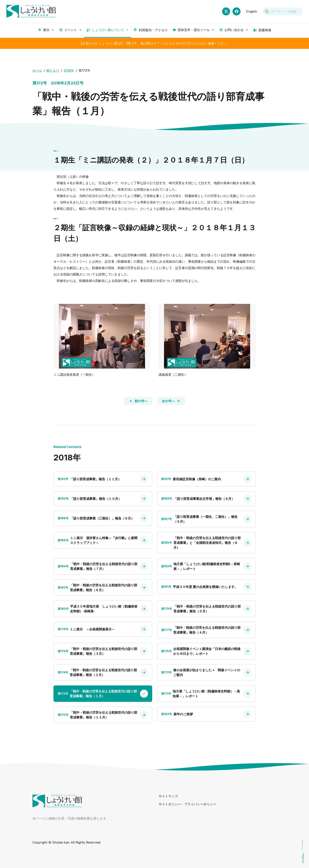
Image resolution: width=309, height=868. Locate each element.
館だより (53, 70)
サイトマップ (168, 796)
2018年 (69, 70)
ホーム (37, 70)
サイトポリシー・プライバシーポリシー (187, 804)
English (252, 11)
